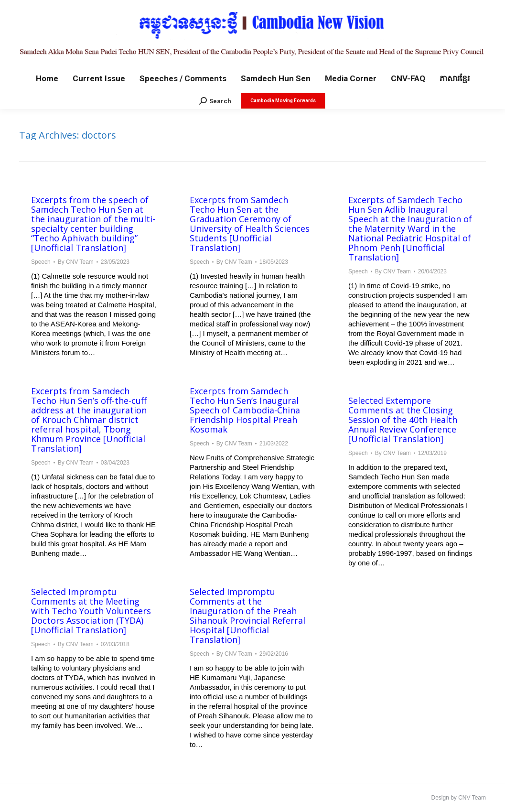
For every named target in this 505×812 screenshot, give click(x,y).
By (76, 262)
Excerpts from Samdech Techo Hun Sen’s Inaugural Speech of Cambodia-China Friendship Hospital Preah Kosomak (245, 410)
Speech (41, 262)
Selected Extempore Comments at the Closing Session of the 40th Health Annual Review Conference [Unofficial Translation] (403, 420)
